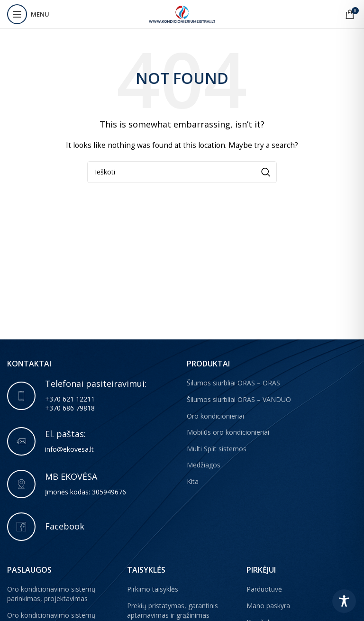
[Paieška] (182, 172)
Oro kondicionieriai (215, 416)
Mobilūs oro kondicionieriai (228, 432)
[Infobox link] (92, 441)
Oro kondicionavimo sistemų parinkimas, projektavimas (51, 594)
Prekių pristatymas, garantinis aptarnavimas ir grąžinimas (173, 610)
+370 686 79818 (70, 408)
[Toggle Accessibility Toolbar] (344, 601)
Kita (193, 481)
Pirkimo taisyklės (153, 589)
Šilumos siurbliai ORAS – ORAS (233, 383)
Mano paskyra (268, 606)
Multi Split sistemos (217, 449)
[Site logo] (182, 14)
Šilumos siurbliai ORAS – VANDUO (239, 399)
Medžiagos (204, 465)
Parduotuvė (264, 589)
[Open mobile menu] (28, 14)
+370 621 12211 (70, 399)
